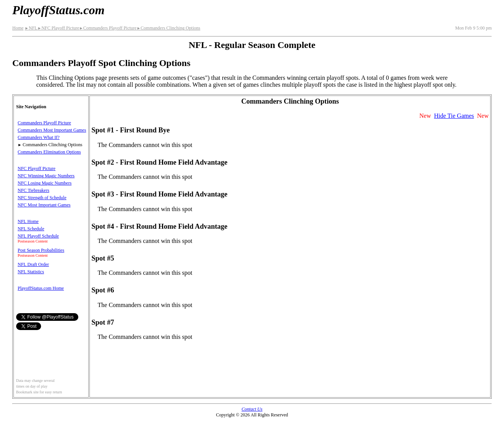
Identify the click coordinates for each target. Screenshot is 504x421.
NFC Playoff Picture (58, 28)
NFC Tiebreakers (33, 190)
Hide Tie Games (454, 116)
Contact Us (252, 409)
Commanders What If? (39, 137)
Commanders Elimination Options (49, 152)
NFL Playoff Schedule (38, 236)
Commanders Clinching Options (169, 28)
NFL (31, 28)
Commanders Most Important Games (52, 130)
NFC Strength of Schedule (42, 198)
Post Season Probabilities (41, 250)
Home (18, 28)
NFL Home (28, 221)
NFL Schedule (31, 229)
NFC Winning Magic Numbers (46, 176)
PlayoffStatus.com (58, 10)
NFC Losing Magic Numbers (45, 183)
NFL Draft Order (33, 264)
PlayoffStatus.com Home (41, 288)
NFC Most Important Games (44, 205)
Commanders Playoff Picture (108, 28)
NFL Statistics (31, 272)
